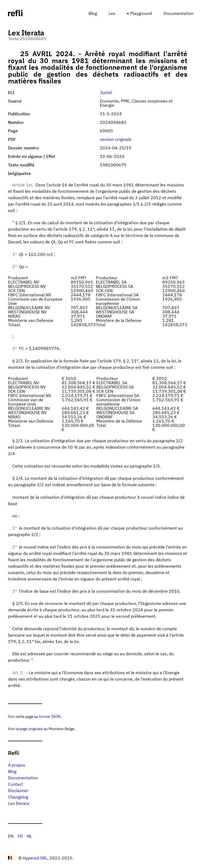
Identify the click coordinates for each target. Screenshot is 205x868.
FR (20, 836)
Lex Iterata (19, 803)
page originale (31, 729)
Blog (93, 13)
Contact (16, 784)
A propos (17, 765)
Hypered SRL (35, 858)
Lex (112, 13)
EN (11, 836)
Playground (141, 13)
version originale (116, 139)
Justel (106, 92)
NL (29, 836)
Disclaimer (18, 791)
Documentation (179, 13)
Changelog (18, 797)
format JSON (50, 716)
